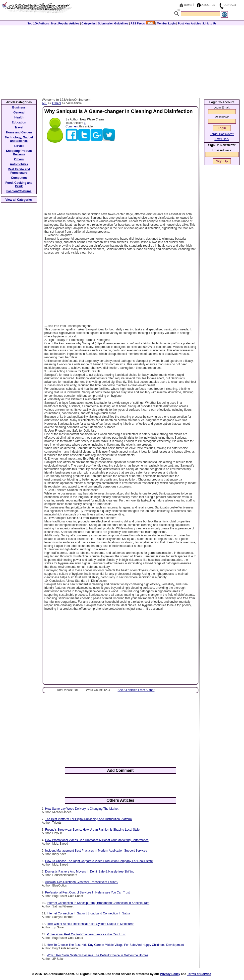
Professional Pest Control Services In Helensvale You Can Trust (87, 892)
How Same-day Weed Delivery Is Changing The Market (82, 809)
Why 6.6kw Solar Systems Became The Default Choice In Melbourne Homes (97, 955)
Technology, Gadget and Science (19, 139)
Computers (19, 178)
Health (19, 117)
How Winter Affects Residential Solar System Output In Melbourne (91, 924)
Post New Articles (189, 23)
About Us (208, 5)
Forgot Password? (222, 134)
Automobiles (19, 164)
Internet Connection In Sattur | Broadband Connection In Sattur (89, 913)
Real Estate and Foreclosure (19, 171)
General (19, 112)
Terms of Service (199, 974)
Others (57, 103)
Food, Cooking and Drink (19, 185)
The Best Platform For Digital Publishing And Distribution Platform (88, 819)
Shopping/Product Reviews (19, 153)
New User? (222, 139)
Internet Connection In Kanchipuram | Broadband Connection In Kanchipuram (98, 903)
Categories (89, 23)
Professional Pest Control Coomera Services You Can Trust (86, 934)
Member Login (166, 23)
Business (19, 107)
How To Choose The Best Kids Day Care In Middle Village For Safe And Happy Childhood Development (115, 945)
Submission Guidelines (113, 23)
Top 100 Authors (38, 23)
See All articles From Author (136, 690)
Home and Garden (19, 132)
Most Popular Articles (65, 23)
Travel (19, 127)
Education (19, 122)
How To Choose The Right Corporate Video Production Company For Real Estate (99, 861)
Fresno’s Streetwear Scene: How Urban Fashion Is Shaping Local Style (92, 830)
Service (19, 146)
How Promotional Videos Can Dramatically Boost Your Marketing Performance (97, 840)
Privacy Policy (170, 974)
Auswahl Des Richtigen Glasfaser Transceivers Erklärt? (82, 882)
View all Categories (19, 200)
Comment (72, 126)
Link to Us (210, 23)
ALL (44, 103)
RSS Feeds (143, 23)
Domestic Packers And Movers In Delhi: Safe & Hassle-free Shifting (90, 872)
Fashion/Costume (19, 191)
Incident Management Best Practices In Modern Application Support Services (96, 851)
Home (188, 5)
